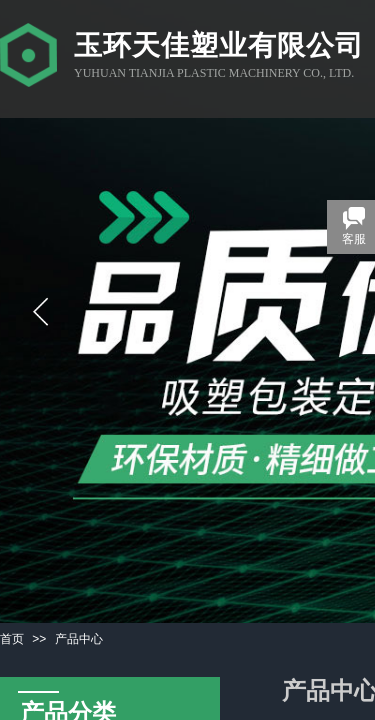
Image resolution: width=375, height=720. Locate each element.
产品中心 (79, 639)
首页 (12, 639)
